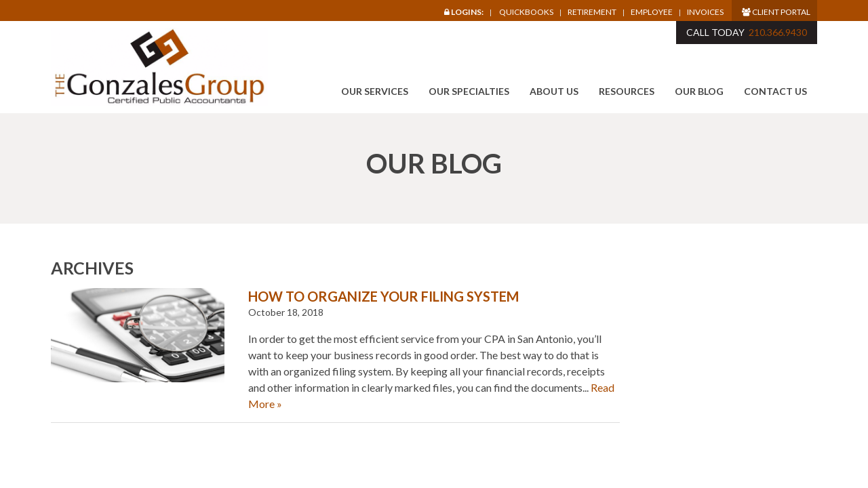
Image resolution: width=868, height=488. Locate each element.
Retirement (592, 12)
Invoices (705, 12)
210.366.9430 (778, 32)
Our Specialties (469, 91)
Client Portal (776, 12)
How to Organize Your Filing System (383, 296)
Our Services (375, 91)
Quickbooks (526, 12)
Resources (627, 91)
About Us (554, 91)
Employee (652, 12)
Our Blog (699, 91)
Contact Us (775, 91)
